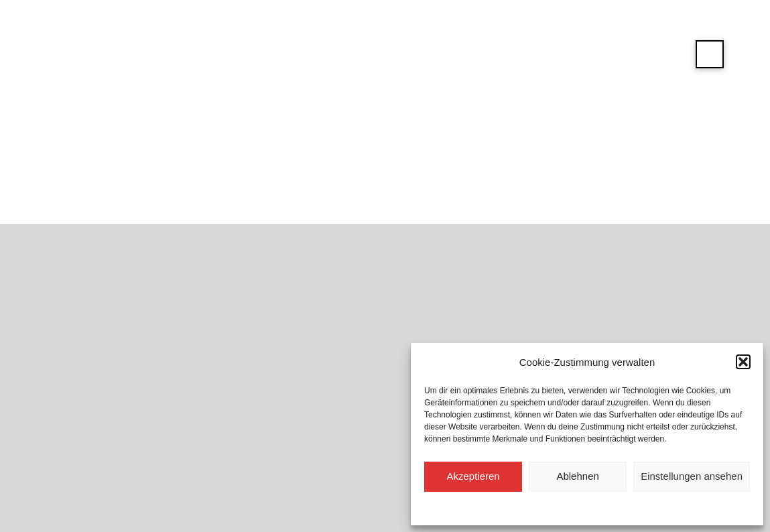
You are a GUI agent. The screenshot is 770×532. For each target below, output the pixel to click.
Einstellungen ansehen (692, 476)
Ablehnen (577, 476)
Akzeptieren (473, 476)
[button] (743, 362)
